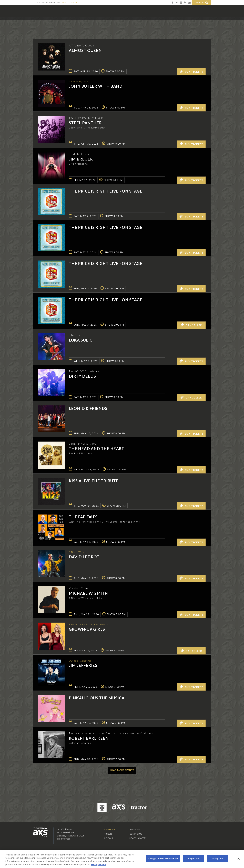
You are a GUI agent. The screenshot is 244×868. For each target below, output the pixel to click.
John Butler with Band (96, 87)
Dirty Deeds (82, 376)
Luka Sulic (81, 340)
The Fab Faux (83, 517)
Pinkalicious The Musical (98, 698)
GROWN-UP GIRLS (87, 630)
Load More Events (122, 770)
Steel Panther (85, 123)
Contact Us (136, 834)
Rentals (109, 838)
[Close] (239, 859)
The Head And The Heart (96, 448)
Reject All (193, 859)
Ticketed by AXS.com (119, 25)
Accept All (217, 859)
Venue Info (135, 830)
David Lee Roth (86, 557)
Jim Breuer (81, 159)
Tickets (108, 834)
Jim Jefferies (83, 666)
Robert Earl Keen (89, 738)
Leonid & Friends (88, 408)
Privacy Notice (99, 864)
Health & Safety (138, 838)
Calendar (110, 830)
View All (206, 24)
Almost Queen (85, 50)
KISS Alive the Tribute (94, 481)
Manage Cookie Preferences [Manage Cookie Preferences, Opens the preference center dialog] (163, 859)
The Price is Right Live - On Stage (106, 191)
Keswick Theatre (47, 11)
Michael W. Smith (88, 593)
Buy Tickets (70, 2)
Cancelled (191, 325)
